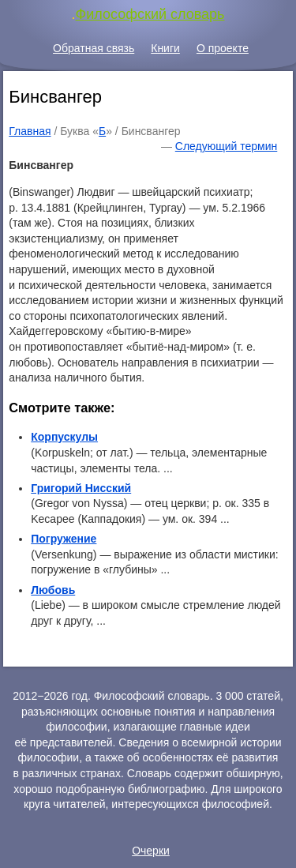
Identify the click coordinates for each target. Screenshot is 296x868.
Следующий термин (226, 146)
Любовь (53, 590)
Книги (165, 48)
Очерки (151, 851)
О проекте (223, 48)
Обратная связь (94, 48)
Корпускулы (64, 437)
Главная (30, 131)
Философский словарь (150, 14)
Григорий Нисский (81, 488)
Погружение (64, 539)
